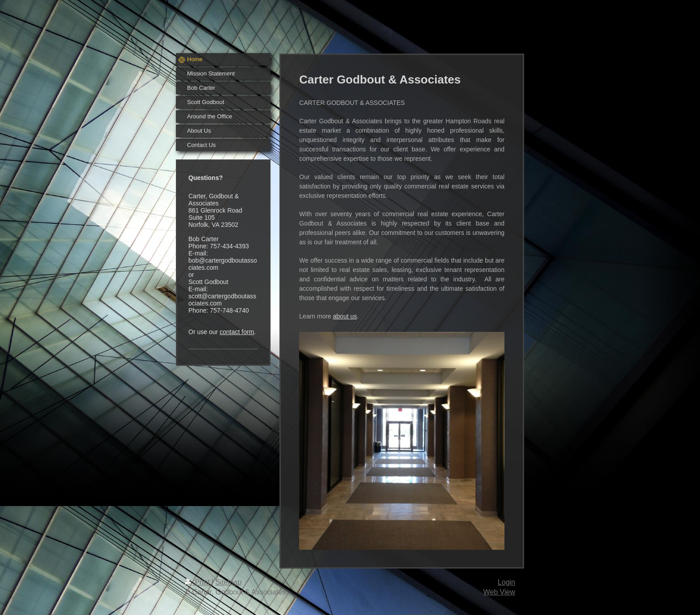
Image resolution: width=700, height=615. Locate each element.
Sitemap (228, 582)
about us (345, 316)
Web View (499, 592)
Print (198, 582)
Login (506, 582)
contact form (237, 332)
